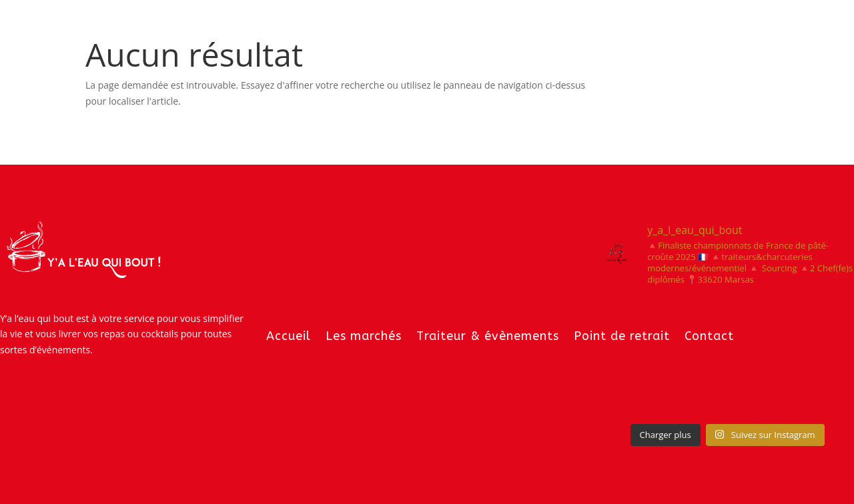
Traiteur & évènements (488, 336)
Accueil (289, 336)
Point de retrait (622, 336)
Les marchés (364, 336)
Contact (709, 336)
